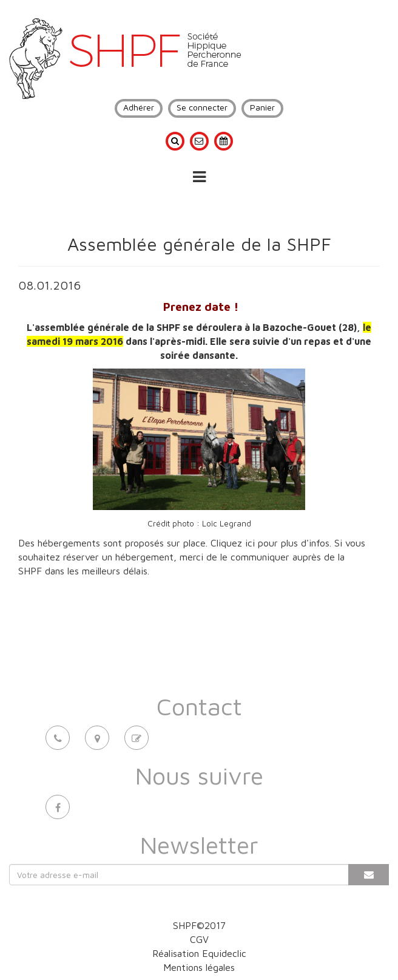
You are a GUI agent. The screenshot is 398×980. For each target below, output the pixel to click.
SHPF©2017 (199, 925)
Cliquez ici (233, 543)
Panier (262, 107)
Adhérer (139, 107)
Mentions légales (199, 967)
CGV (199, 939)
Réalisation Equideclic (199, 953)
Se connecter (202, 107)
